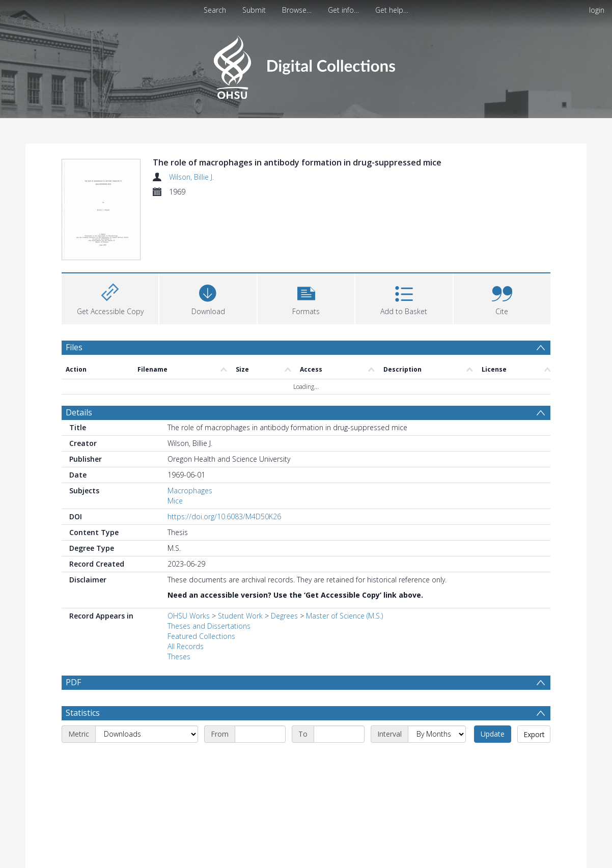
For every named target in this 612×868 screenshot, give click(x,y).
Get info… (343, 10)
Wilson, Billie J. (191, 177)
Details (79, 353)
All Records (186, 587)
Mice (175, 441)
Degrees (284, 556)
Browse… (297, 10)
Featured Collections (201, 577)
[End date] (339, 675)
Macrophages (190, 431)
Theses (179, 597)
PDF (73, 623)
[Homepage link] (306, 64)
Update (493, 674)
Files (74, 287)
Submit (254, 10)
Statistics (83, 653)
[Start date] (260, 675)
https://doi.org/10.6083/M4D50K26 (224, 457)
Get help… (392, 10)
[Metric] (147, 675)
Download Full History (509, 859)
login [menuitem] (597, 10)
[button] (306, 237)
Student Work (240, 556)
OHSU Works (189, 556)
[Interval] (437, 675)
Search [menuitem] (215, 10)
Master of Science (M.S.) (344, 556)
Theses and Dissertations (209, 566)
